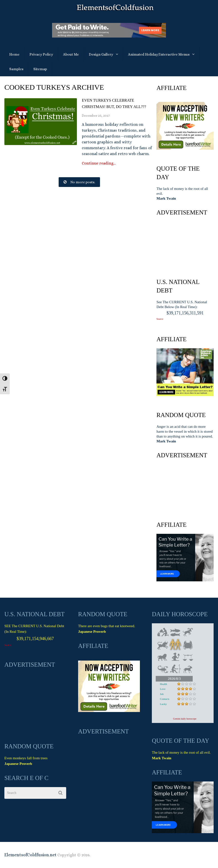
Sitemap (40, 69)
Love (163, 689)
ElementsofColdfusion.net (30, 855)
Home (14, 54)
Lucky (163, 704)
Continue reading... (99, 163)
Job (162, 694)
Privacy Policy (41, 54)
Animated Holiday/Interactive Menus (159, 54)
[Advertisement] (185, 246)
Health (163, 684)
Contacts (165, 699)
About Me (71, 54)
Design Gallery (101, 54)
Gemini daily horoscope (185, 719)
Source (160, 319)
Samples (16, 69)
